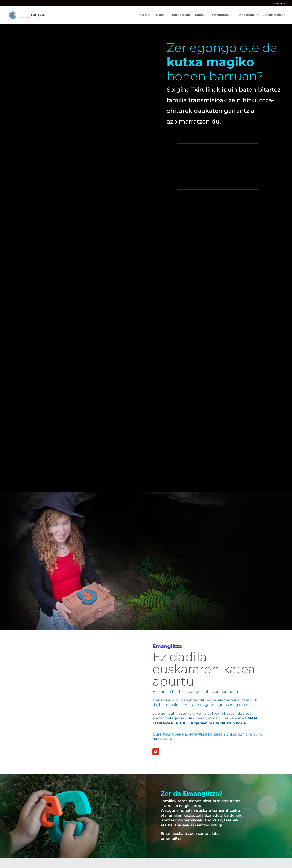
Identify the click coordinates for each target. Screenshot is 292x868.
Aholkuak (247, 15)
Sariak (200, 15)
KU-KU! (145, 15)
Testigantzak (220, 15)
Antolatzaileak (274, 15)
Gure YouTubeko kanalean (189, 734)
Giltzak (161, 15)
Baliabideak (181, 15)
